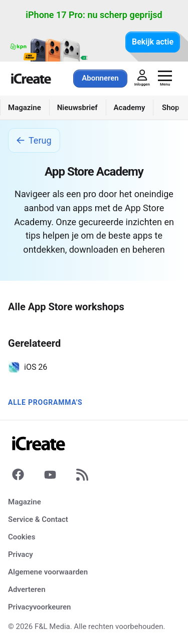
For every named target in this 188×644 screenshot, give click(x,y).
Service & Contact (38, 519)
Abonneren (100, 78)
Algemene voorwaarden (48, 572)
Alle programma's (45, 402)
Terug (34, 140)
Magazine (25, 502)
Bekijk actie (153, 42)
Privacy (21, 554)
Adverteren (27, 589)
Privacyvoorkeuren (39, 607)
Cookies (22, 537)
